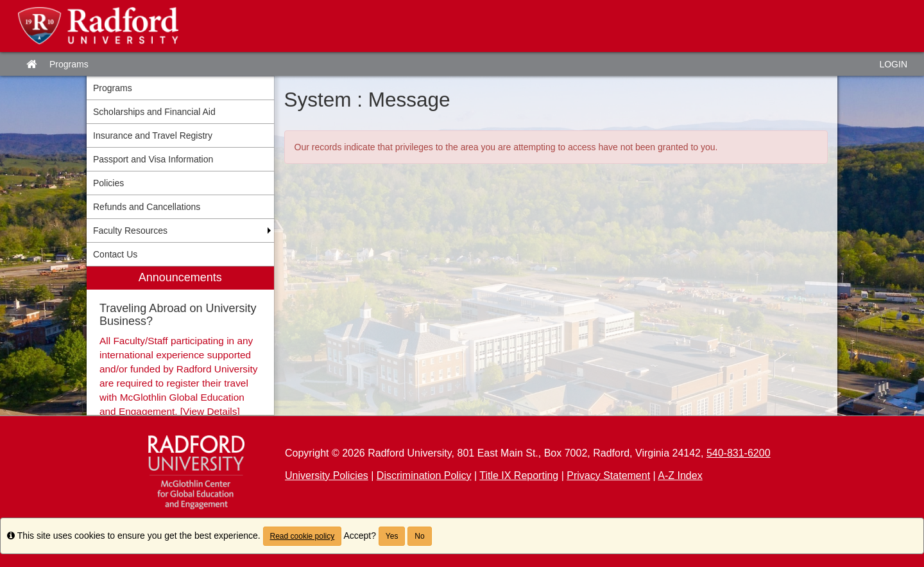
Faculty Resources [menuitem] (130, 231)
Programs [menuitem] (113, 88)
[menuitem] (180, 341)
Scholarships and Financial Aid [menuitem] (154, 112)
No (419, 536)
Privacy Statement (608, 475)
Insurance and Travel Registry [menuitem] (153, 135)
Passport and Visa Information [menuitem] (153, 159)
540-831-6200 (739, 453)
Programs (69, 64)
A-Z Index (680, 475)
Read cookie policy (303, 536)
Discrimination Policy (424, 475)
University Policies (327, 475)
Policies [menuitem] (108, 183)
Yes (392, 536)
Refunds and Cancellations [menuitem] (147, 207)
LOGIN (893, 64)
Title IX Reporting (519, 475)
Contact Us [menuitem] (115, 254)
